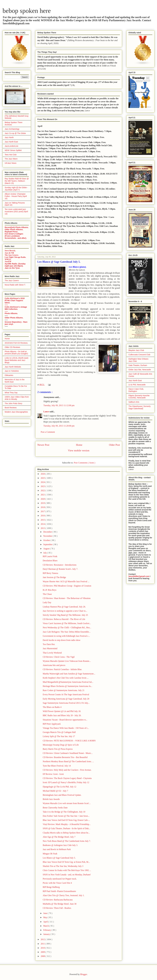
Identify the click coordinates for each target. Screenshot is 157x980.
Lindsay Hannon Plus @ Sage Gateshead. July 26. (64, 607)
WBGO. (8, 259)
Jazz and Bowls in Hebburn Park (57, 849)
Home (79, 445)
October (47, 540)
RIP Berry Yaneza (50, 573)
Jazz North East (11, 142)
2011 (43, 944)
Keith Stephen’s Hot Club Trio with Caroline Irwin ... (66, 678)
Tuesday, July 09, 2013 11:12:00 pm (59, 405)
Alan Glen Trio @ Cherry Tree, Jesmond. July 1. (64, 895)
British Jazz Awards (51, 799)
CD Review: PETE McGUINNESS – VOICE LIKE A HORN (69, 741)
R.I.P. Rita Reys (50, 590)
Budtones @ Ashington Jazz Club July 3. (60, 845)
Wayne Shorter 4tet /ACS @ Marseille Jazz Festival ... (66, 581)
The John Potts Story (13, 403)
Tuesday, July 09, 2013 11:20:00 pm (59, 426)
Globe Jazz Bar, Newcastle (140, 370)
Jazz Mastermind (50, 648)
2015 (43, 520)
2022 (43, 490)
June (45, 913)
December (48, 532)
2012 (43, 939)
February (47, 930)
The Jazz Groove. (12, 255)
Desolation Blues (50, 561)
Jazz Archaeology (12, 129)
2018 (43, 507)
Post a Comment (48, 432)
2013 (43, 528)
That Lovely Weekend (52, 653)
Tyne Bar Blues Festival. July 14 (57, 766)
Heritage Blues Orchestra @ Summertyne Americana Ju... (68, 686)
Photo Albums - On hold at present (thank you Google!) (16, 353)
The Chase (47, 594)
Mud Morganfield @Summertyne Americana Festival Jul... (68, 682)
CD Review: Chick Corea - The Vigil (59, 657)
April (46, 922)
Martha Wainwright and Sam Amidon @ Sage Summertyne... (69, 674)
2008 (43, 956)
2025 (43, 478)
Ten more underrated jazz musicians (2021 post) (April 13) (16, 212)
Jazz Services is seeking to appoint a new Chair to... (65, 611)
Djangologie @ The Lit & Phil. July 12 (59, 787)
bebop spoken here (27, 11)
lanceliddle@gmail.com (139, 576)
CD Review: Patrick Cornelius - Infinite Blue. (62, 669)
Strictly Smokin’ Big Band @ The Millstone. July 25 (65, 615)
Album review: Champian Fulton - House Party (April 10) (16, 196)
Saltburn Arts (134, 402)
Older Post (114, 445)
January (47, 934)
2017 (43, 511)
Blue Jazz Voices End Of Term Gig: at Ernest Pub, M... (66, 862)
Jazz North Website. (13, 367)
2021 (43, 495)
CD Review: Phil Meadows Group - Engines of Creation (67, 586)
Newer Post (43, 445)
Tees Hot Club (11, 155)
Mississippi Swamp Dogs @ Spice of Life (61, 745)
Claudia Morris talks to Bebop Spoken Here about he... (66, 833)
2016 (43, 516)
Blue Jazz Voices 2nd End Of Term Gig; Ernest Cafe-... (66, 820)
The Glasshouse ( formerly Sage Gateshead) (140, 407)
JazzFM (8, 262)
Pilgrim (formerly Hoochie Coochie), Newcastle (139, 397)
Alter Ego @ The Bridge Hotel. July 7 (59, 837)
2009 (43, 952)
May (45, 917)
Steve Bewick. (10, 251)
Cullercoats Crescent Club (139, 355)
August (47, 549)
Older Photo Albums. (14, 229)
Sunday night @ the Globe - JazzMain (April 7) (16, 189)
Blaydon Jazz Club (136, 350)
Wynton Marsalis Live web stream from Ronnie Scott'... (67, 803)
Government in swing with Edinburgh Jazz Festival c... (66, 636)
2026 (43, 474)
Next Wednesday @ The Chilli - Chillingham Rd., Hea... (67, 627)
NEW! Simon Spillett (13, 150)
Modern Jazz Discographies (16, 412)
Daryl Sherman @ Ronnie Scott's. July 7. (60, 569)
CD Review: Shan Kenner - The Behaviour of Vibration (67, 598)
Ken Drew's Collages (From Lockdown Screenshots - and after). (16, 236)
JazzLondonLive (11, 146)
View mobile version (79, 450)
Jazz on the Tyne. (12, 268)
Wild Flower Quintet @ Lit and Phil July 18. (62, 711)
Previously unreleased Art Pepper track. (60, 879)
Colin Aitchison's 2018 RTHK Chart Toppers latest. (15, 300)
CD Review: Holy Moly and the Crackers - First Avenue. (67, 770)
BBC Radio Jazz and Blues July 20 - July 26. (62, 715)
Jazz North (9, 137)
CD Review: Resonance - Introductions (60, 565)
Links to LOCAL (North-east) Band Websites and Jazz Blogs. (16, 360)
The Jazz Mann (11, 159)
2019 (43, 503)
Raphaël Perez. (11, 232)
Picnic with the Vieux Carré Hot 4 (57, 883)
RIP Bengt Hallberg (51, 887)
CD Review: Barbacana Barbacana (58, 900)
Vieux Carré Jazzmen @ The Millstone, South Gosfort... (67, 623)
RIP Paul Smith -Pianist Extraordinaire (59, 891)
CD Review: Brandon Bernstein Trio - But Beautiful (65, 757)
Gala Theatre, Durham (138, 365)
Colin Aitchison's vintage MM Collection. (16, 308)
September (48, 544)
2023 (43, 486)
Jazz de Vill (9, 253)
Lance (46, 412)
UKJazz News (11, 163)
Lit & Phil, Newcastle (137, 385)
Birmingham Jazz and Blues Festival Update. (62, 795)
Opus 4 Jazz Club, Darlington (136, 390)
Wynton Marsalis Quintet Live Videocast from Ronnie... (67, 661)
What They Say (11, 393)
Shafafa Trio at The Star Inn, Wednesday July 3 (63, 866)
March (46, 926)
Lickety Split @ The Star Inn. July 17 (59, 736)
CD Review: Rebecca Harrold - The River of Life (64, 619)
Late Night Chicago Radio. (15, 257)
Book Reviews (11, 408)
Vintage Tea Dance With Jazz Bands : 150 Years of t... (66, 728)
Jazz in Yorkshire (12, 371)
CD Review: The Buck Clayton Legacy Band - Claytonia (67, 778)
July (45, 553)
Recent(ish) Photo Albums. (17, 227)
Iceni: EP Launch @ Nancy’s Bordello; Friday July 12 (66, 782)
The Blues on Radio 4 (52, 707)
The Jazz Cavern (12, 280)
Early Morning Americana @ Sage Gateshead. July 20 (66, 699)
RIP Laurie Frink (50, 556)
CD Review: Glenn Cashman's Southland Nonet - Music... (68, 753)
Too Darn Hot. (49, 644)
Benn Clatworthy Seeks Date (55, 808)
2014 (43, 524)
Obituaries (9, 375)
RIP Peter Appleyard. (52, 724)
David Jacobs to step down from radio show (62, 640)
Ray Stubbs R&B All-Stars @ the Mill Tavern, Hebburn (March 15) (17, 181)
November (48, 536)
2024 (43, 482)
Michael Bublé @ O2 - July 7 (55, 791)
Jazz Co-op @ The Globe (15, 133)
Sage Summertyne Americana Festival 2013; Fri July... (66, 703)
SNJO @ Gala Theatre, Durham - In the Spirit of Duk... (67, 828)
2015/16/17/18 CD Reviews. (16, 343)
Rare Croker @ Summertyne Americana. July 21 (64, 690)
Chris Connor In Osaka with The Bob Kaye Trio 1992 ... (67, 870)
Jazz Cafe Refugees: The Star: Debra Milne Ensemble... (67, 632)
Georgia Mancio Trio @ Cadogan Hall (59, 732)
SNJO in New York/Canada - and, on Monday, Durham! (67, 875)
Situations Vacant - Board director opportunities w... (65, 720)
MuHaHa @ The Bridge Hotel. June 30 (60, 904)
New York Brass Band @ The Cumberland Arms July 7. (67, 841)
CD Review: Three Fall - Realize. (57, 908)
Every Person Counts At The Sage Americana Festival (66, 694)
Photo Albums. (11, 313)
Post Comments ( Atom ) (84, 463)
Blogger (84, 974)
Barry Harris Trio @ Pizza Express (58, 749)
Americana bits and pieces (54, 665)
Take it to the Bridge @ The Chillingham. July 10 (64, 812)
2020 (43, 499)
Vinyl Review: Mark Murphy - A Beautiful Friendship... (67, 824)
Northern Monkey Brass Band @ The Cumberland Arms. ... (68, 761)
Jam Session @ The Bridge (54, 577)
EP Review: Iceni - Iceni (53, 774)
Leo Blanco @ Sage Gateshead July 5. (59, 858)
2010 (43, 948)
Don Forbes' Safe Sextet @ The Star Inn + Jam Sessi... (66, 816)
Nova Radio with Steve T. (15, 285)
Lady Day (47, 602)
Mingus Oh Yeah (50, 854)
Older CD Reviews (12, 347)
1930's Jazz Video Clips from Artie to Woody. (17, 398)
